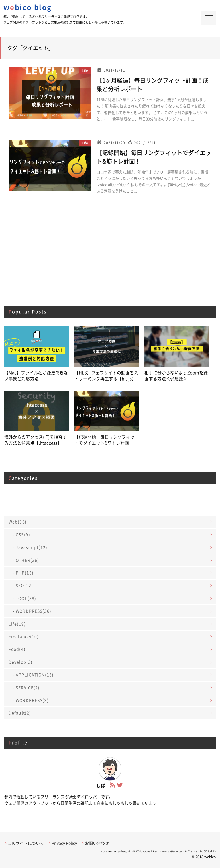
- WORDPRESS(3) (31, 700)
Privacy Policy (64, 842)
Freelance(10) (24, 636)
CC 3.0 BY (210, 850)
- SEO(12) (23, 585)
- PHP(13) (23, 572)
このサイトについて (26, 842)
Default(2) (20, 712)
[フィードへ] (113, 784)
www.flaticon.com (172, 850)
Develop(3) (20, 661)
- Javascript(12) (30, 547)
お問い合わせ (97, 842)
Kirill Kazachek (142, 850)
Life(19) (17, 623)
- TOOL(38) (24, 598)
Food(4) (17, 648)
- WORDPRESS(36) (32, 610)
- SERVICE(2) (26, 687)
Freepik (125, 850)
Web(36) (18, 521)
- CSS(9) (21, 534)
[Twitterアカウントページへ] (120, 784)
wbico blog (27, 7)
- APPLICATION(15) (33, 674)
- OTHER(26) (26, 559)
